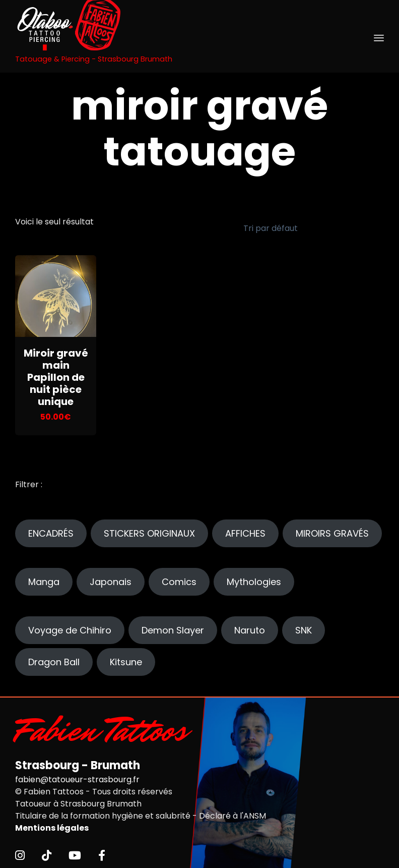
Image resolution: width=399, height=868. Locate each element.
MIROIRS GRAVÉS (332, 530)
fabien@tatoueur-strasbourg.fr (77, 776)
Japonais (111, 579)
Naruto (250, 627)
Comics (179, 579)
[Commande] (307, 227)
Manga (44, 579)
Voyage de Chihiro (70, 627)
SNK (304, 627)
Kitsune (126, 659)
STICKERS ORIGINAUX (149, 530)
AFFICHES (245, 530)
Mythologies (254, 579)
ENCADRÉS (51, 530)
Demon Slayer (173, 627)
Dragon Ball (54, 659)
